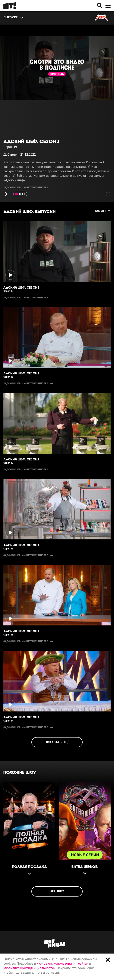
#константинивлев (35, 188)
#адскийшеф (12, 188)
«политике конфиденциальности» (29, 968)
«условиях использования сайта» (63, 964)
